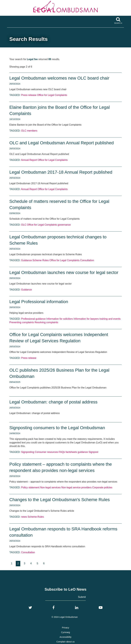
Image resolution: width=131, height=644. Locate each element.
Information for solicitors (60, 319)
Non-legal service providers (76, 487)
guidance (83, 452)
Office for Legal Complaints (52, 95)
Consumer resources (46, 452)
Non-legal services (50, 487)
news (24, 517)
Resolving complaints (46, 322)
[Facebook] (53, 608)
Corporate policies (102, 487)
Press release (29, 95)
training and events (110, 319)
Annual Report (29, 160)
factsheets (71, 452)
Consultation (87, 260)
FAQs (62, 452)
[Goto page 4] (31, 564)
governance (64, 225)
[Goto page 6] (44, 564)
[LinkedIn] (77, 608)
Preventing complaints (22, 322)
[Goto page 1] (12, 564)
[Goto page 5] (37, 564)
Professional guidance (33, 319)
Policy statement (30, 487)
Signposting (28, 452)
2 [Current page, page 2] (18, 563)
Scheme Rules (41, 260)
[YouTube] (101, 608)
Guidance (26, 260)
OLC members (29, 131)
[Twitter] (30, 608)
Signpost (93, 452)
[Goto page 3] (25, 564)
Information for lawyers (86, 319)
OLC (24, 225)
